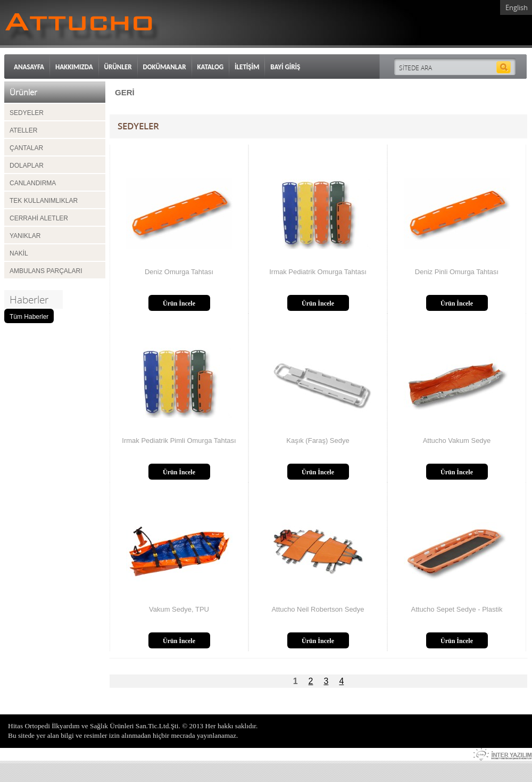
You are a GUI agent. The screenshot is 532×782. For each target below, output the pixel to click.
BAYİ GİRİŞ (285, 67)
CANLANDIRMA (33, 183)
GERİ (125, 92)
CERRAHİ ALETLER (39, 218)
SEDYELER (27, 113)
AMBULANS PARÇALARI (46, 271)
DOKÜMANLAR (165, 67)
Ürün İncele (179, 303)
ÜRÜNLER (118, 67)
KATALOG (211, 67)
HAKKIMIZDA (74, 67)
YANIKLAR (25, 236)
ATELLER (23, 130)
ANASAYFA (29, 67)
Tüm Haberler (29, 317)
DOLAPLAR (27, 166)
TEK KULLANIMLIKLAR (44, 201)
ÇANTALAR (26, 148)
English (517, 7)
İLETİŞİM (247, 67)
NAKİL (19, 253)
